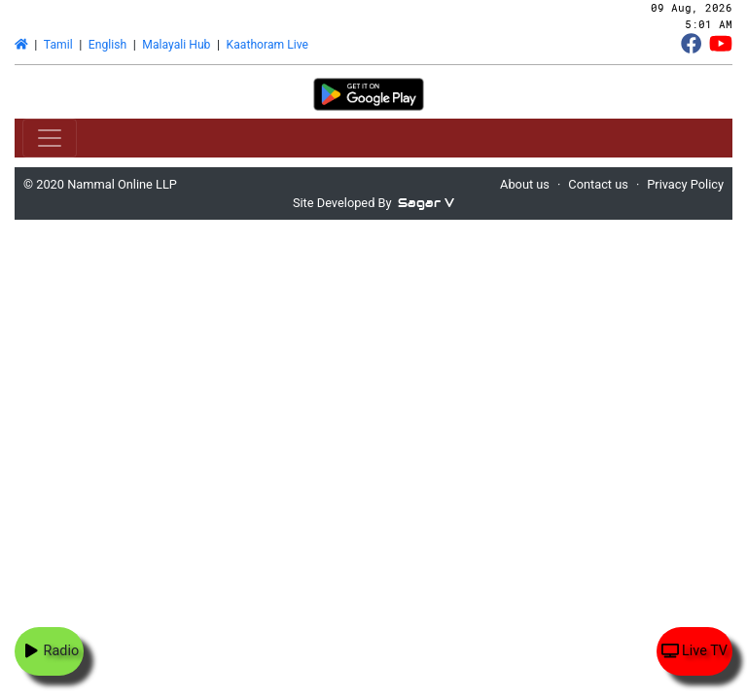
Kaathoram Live (267, 45)
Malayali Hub (176, 45)
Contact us (598, 184)
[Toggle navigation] (50, 138)
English (107, 45)
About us (525, 184)
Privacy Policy (685, 184)
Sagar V (426, 203)
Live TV (694, 651)
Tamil (58, 45)
